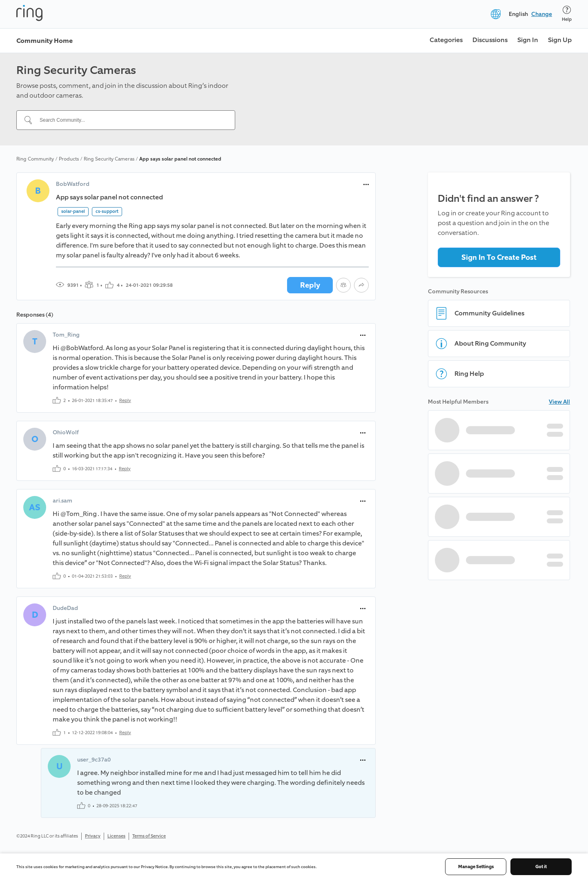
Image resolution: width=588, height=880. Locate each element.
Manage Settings (476, 867)
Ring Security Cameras (109, 159)
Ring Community (35, 159)
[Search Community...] (131, 120)
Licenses (116, 836)
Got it (541, 867)
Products (69, 159)
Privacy (93, 836)
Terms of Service (149, 836)
